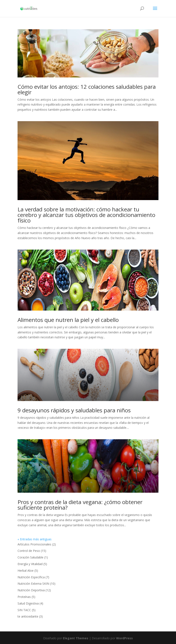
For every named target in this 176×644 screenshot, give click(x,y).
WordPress (124, 638)
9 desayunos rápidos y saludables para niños (74, 410)
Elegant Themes (76, 638)
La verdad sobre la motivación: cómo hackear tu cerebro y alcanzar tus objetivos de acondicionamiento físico (86, 215)
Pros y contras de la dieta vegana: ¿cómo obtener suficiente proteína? (80, 505)
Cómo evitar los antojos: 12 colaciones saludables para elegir (87, 89)
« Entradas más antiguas (35, 539)
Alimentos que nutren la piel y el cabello (68, 320)
